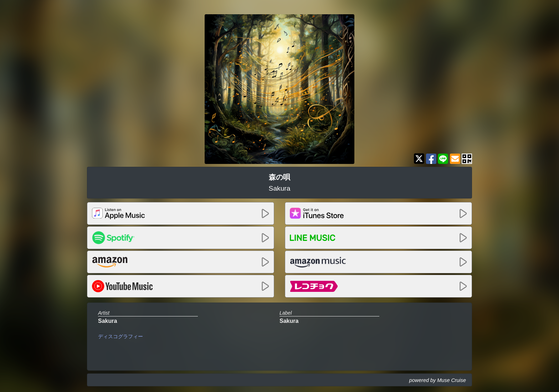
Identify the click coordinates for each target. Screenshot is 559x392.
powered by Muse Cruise (438, 380)
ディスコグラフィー (120, 336)
